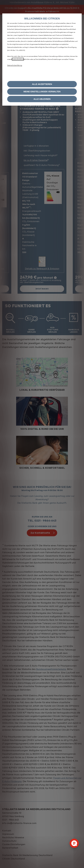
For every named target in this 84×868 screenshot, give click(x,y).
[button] (42, 92)
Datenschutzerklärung (15, 65)
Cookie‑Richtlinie (18, 59)
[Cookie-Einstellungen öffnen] (74, 843)
